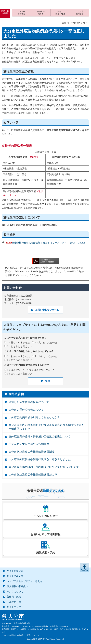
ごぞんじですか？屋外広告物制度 (29, 444)
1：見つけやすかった (18, 343)
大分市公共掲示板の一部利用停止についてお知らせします (44, 467)
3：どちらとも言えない (20, 346)
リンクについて (15, 592)
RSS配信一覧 (14, 602)
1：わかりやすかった (18, 356)
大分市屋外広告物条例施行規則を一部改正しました (40, 459)
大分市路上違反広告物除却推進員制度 (32, 452)
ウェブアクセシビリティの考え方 (24, 581)
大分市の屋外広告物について (26, 410)
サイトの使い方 (15, 571)
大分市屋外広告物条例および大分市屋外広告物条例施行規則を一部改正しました (46, 427)
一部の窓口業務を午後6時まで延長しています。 (22, 635)
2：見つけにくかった (46, 343)
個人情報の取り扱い (17, 586)
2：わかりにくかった (46, 356)
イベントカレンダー (46, 516)
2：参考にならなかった (43, 370)
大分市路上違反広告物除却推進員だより (33, 475)
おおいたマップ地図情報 (46, 534)
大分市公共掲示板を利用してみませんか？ (34, 417)
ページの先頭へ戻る (85, 567)
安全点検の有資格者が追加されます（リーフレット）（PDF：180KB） (50, 243)
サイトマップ (14, 607)
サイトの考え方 (15, 576)
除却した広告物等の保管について (29, 402)
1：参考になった (16, 370)
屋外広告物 (16, 394)
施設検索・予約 (46, 552)
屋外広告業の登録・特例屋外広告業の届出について (40, 436)
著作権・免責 (14, 597)
